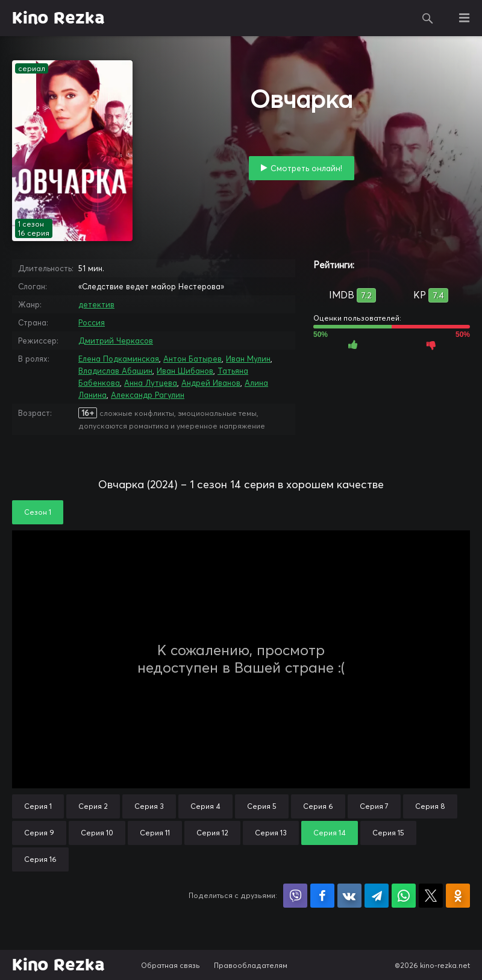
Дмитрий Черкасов (116, 341)
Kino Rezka (58, 18)
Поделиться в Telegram (377, 896)
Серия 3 (149, 806)
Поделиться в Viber (295, 896)
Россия (92, 322)
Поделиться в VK (349, 896)
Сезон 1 (38, 512)
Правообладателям (251, 965)
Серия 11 (155, 833)
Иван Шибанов (185, 371)
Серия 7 (374, 806)
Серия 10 (97, 833)
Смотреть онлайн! (306, 168)
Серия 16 (40, 859)
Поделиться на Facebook (322, 896)
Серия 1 (38, 806)
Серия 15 (388, 833)
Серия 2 (93, 806)
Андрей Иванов (211, 383)
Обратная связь (171, 965)
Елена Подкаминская (119, 359)
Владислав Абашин (115, 371)
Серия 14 (330, 833)
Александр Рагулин (148, 395)
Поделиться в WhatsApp (404, 896)
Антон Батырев (192, 359)
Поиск (428, 18)
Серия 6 (318, 806)
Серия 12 (212, 833)
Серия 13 (271, 833)
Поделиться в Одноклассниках (458, 896)
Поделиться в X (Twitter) (431, 896)
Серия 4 (205, 806)
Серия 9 (39, 833)
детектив (96, 304)
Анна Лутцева (151, 383)
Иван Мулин (248, 359)
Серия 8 (430, 806)
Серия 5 (262, 806)
